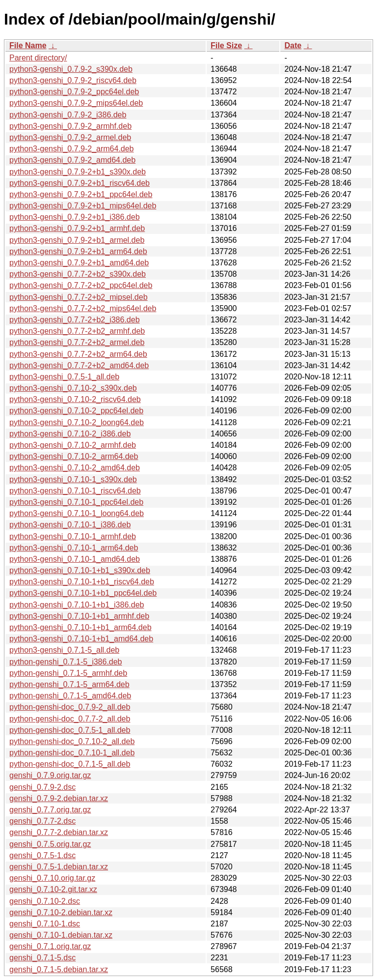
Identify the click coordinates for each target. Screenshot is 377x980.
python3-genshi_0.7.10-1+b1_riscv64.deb (82, 582)
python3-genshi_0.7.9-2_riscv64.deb (73, 80)
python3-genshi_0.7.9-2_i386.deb (68, 115)
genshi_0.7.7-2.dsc (42, 821)
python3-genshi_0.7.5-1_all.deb (64, 377)
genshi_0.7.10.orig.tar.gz (52, 878)
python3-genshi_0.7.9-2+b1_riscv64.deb (80, 183)
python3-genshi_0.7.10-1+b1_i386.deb (77, 605)
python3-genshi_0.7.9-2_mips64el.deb (76, 103)
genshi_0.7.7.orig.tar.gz (50, 810)
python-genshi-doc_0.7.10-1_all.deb (72, 753)
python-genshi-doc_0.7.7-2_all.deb (70, 719)
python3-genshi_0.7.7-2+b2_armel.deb (77, 342)
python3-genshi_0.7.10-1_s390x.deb (73, 479)
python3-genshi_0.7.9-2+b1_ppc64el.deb (81, 194)
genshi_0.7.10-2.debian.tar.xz (61, 912)
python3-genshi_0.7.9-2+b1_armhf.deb (77, 228)
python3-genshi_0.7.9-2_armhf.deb (70, 126)
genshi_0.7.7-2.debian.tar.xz (59, 832)
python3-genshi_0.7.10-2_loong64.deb (77, 422)
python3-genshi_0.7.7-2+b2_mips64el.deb (83, 308)
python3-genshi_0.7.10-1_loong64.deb (77, 513)
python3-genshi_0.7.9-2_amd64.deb (72, 160)
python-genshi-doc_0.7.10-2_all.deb (72, 741)
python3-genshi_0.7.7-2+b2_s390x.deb (78, 274)
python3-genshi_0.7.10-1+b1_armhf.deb (79, 616)
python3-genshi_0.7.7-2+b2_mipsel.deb (79, 297)
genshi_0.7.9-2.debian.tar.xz (59, 798)
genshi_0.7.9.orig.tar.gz (50, 775)
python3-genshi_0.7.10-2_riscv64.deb (75, 399)
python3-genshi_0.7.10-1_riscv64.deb (75, 491)
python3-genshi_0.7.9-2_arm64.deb (72, 149)
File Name (28, 45)
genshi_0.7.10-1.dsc (45, 924)
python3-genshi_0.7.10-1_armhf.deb (73, 536)
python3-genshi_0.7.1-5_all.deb (64, 650)
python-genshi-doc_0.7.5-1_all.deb (70, 730)
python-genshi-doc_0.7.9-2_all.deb (70, 707)
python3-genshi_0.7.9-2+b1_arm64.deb (78, 251)
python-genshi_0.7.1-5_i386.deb (66, 662)
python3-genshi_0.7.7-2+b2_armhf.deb (77, 331)
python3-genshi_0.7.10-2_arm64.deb (74, 456)
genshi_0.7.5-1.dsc (42, 855)
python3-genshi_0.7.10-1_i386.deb (70, 525)
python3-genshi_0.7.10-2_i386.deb (70, 434)
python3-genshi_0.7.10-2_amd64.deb (75, 468)
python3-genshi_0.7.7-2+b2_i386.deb (75, 320)
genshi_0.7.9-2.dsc (42, 787)
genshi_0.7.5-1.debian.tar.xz (59, 867)
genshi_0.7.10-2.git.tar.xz (53, 889)
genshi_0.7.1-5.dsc (42, 958)
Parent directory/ (38, 58)
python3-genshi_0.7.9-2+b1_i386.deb (75, 217)
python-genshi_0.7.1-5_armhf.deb (68, 673)
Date (293, 45)
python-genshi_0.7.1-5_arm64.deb (69, 684)
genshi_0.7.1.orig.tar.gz (50, 946)
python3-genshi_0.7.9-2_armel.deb (70, 137)
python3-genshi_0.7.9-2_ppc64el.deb (74, 92)
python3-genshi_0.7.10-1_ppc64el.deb (76, 502)
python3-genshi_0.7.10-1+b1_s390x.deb (80, 570)
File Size (226, 45)
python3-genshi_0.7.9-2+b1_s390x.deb (78, 172)
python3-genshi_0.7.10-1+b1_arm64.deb (81, 627)
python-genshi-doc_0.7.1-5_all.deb (70, 764)
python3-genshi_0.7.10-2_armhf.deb (73, 445)
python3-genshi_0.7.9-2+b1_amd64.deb (79, 263)
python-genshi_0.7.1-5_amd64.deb (70, 696)
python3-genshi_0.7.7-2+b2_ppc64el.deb (81, 285)
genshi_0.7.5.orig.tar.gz (50, 844)
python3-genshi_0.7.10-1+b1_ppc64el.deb (83, 593)
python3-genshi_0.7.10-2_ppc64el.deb (76, 411)
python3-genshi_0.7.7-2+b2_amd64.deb (79, 365)
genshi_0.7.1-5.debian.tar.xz (59, 969)
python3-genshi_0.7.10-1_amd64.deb (75, 559)
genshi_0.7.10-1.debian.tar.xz (61, 935)
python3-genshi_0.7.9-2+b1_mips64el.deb (83, 206)
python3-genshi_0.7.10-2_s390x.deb (73, 388)
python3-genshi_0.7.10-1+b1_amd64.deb (81, 639)
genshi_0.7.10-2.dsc (45, 901)
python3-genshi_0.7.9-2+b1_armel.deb (77, 240)
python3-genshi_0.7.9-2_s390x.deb (71, 69)
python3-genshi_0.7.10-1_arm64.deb (74, 548)
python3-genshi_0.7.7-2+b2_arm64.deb (78, 354)
